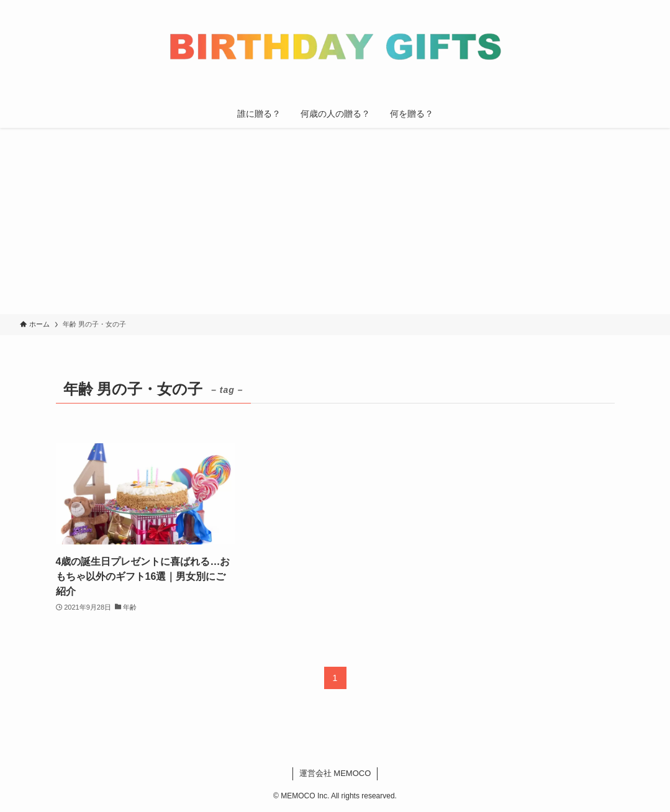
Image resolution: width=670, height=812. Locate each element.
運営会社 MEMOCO (335, 773)
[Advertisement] (335, 221)
